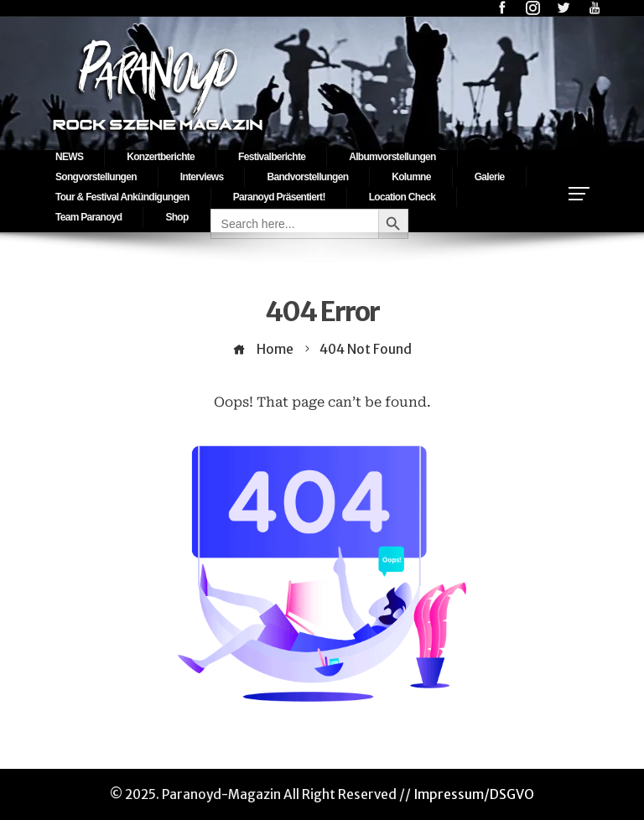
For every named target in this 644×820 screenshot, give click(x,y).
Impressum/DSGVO (474, 794)
